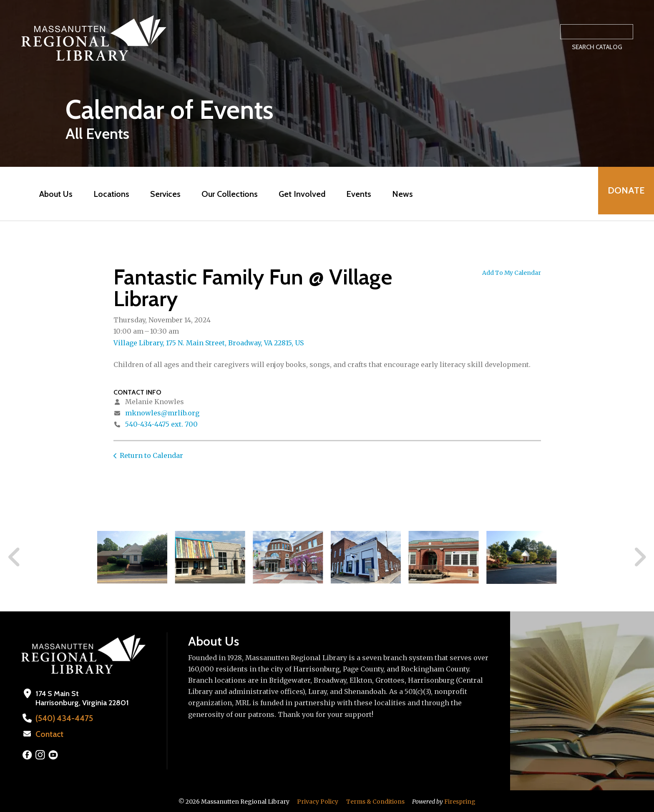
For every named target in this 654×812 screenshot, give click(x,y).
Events (356, 194)
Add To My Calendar (512, 273)
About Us (53, 194)
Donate (623, 194)
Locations (108, 194)
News (400, 194)
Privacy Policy (318, 801)
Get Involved (299, 194)
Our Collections (227, 194)
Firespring (460, 801)
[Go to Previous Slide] (15, 557)
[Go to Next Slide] (640, 557)
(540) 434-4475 (62, 718)
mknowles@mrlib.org (162, 413)
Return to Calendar (151, 455)
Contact (49, 734)
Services (162, 194)
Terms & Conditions (375, 801)
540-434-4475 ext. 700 (161, 424)
